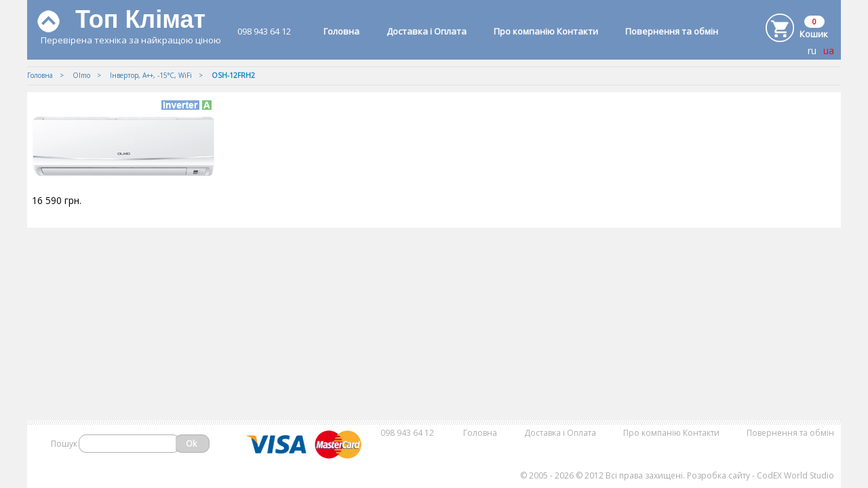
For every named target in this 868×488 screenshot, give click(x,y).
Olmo (81, 75)
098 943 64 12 (264, 31)
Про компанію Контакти (546, 31)
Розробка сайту (718, 475)
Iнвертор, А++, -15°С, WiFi (151, 75)
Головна (341, 31)
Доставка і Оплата (427, 31)
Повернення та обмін (672, 31)
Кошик (814, 34)
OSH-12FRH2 (233, 75)
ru (812, 50)
